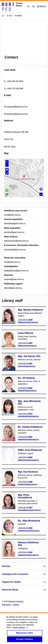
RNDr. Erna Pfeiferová (30, 450)
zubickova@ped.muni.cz (28, 555)
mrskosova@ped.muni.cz (29, 531)
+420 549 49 (25, 320)
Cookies (16, 605)
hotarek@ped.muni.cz (27, 390)
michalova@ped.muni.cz (28, 416)
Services (6, 566)
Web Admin (6, 605)
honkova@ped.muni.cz (28, 484)
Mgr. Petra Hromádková (25, 496)
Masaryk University (16, 601)
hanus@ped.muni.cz (27, 366)
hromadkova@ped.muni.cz (29, 510)
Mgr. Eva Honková (28, 472)
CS (34, 6)
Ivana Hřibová (25, 333)
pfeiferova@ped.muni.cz (28, 460)
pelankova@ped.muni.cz (28, 439)
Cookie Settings (20, 630)
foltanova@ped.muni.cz (28, 322)
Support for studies (11, 582)
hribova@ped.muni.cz (27, 345)
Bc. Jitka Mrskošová (29, 521)
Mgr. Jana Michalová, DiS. (29, 402)
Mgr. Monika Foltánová (30, 310)
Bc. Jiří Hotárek (26, 378)
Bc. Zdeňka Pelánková (30, 427)
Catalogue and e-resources (15, 574)
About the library (10, 590)
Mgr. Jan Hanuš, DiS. (29, 356)
